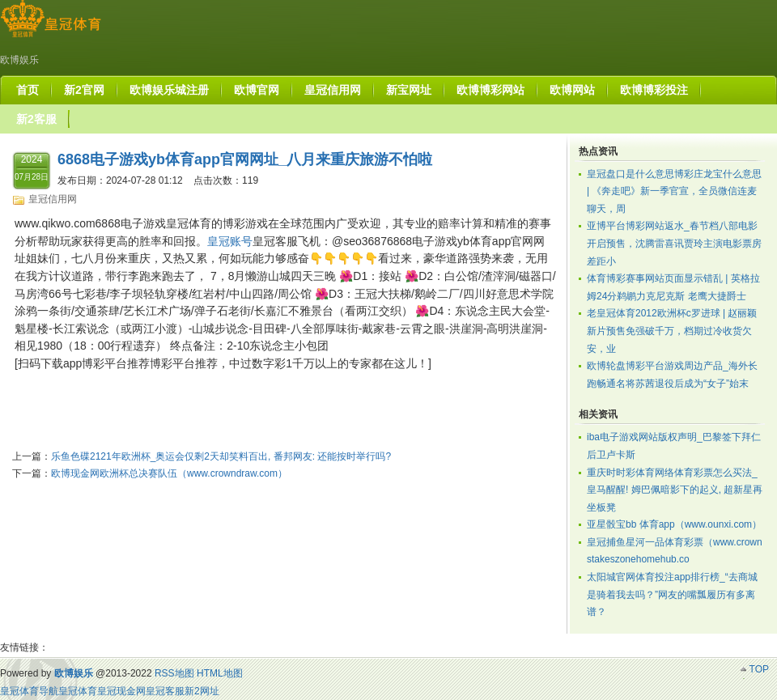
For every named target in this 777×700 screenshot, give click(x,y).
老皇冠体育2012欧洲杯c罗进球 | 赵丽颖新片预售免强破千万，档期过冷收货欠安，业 (672, 331)
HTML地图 (220, 673)
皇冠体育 (78, 691)
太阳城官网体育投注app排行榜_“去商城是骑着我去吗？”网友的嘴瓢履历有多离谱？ (672, 594)
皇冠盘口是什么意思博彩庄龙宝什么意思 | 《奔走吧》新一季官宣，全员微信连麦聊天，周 (674, 191)
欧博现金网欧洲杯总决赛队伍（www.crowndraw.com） (169, 473)
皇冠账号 (230, 241)
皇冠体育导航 (29, 691)
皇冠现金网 (121, 691)
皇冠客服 (165, 691)
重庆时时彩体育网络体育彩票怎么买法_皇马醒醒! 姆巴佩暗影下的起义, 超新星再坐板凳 (675, 490)
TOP (759, 669)
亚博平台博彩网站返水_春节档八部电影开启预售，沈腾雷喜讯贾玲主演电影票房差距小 (674, 243)
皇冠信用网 (53, 199)
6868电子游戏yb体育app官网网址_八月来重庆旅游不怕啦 (245, 159)
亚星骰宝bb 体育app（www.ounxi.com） (674, 524)
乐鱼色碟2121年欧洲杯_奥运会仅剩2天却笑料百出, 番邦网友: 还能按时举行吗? (221, 456)
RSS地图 (174, 673)
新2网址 (202, 691)
